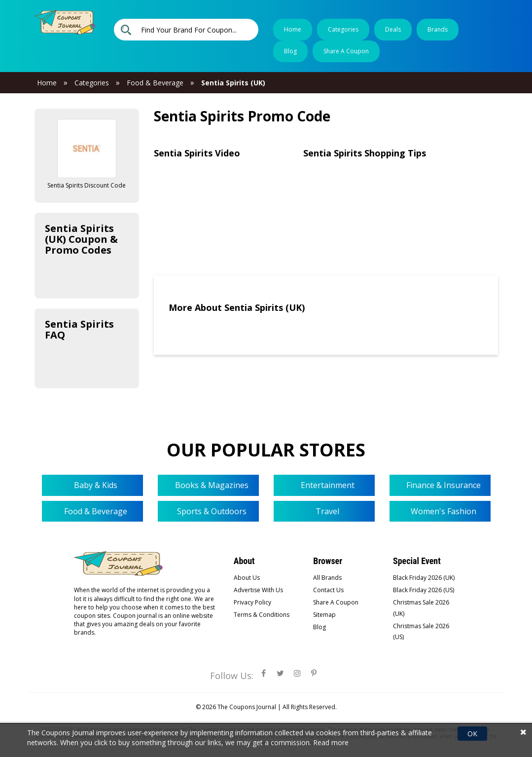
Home (293, 29)
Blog (290, 51)
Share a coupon (346, 51)
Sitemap (324, 615)
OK (472, 734)
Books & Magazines (211, 485)
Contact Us (328, 590)
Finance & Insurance (443, 485)
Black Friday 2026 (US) (424, 590)
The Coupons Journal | (250, 707)
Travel (326, 511)
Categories (343, 29)
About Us (247, 578)
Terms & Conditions (262, 615)
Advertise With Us (258, 590)
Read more (331, 742)
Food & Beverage (95, 511)
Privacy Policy (252, 602)
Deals (393, 29)
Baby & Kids (95, 485)
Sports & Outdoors (211, 511)
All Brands (327, 578)
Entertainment (327, 485)
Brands (438, 29)
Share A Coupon (336, 602)
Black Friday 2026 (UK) (424, 578)
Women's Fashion (443, 511)
